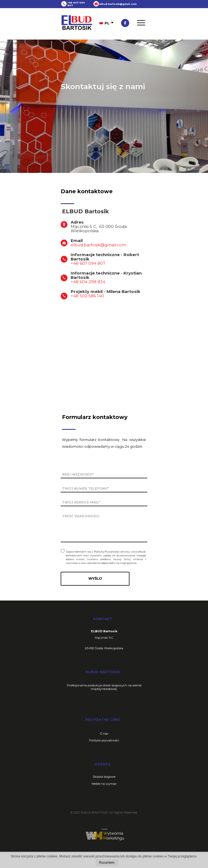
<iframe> (104, 346)
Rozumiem (107, 863)
